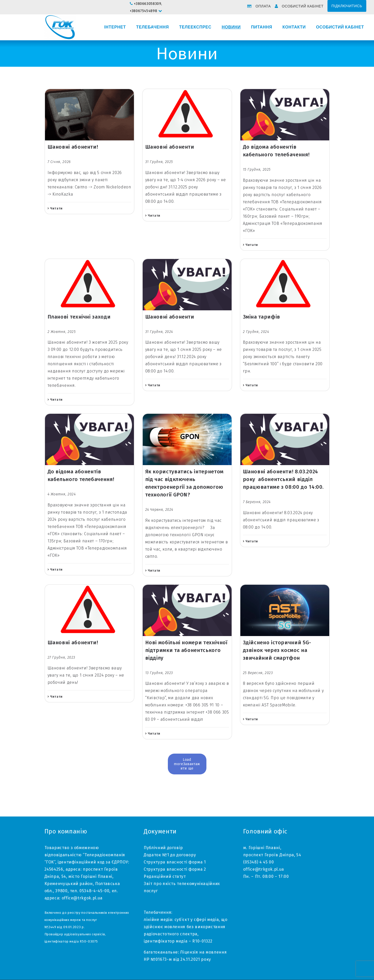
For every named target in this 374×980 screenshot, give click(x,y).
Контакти (294, 27)
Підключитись (347, 6)
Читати (56, 208)
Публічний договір (163, 848)
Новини (231, 27)
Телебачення (153, 27)
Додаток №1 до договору (170, 855)
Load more (183, 762)
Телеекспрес (195, 27)
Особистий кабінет (303, 6)
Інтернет (115, 27)
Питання (261, 27)
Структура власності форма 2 (175, 869)
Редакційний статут (165, 876)
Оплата (263, 6)
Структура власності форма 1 (175, 862)
